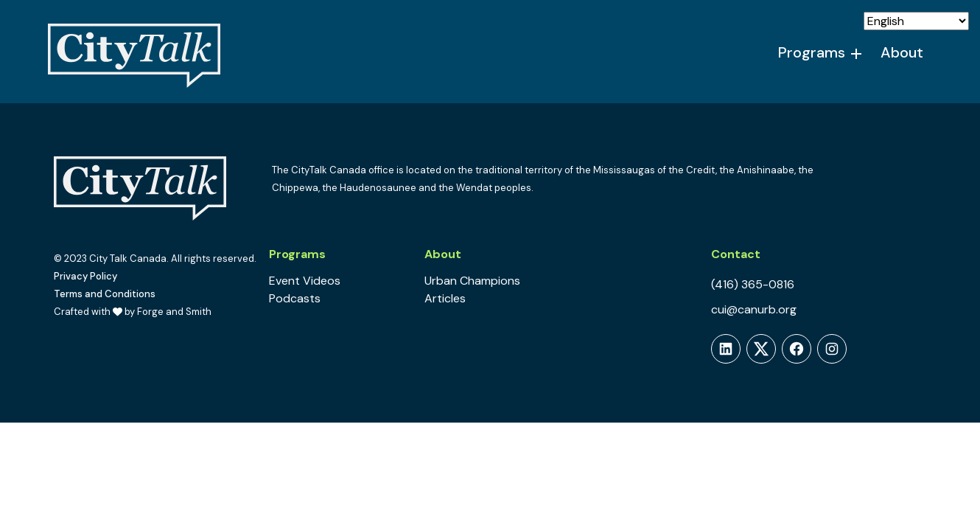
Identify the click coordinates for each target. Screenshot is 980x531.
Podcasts (295, 298)
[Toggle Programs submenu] (857, 53)
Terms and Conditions (105, 294)
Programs (812, 52)
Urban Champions (472, 281)
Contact (736, 254)
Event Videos (305, 281)
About (902, 52)
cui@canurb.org (754, 309)
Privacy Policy (85, 276)
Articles (445, 298)
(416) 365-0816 (753, 284)
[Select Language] (916, 21)
